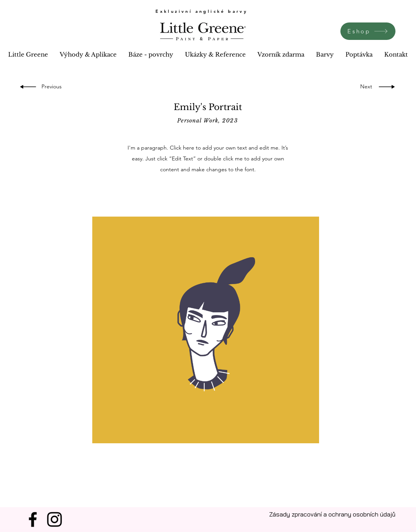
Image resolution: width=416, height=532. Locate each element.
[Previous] (53, 87)
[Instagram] (54, 519)
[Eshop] (368, 31)
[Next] (364, 87)
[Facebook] (33, 519)
